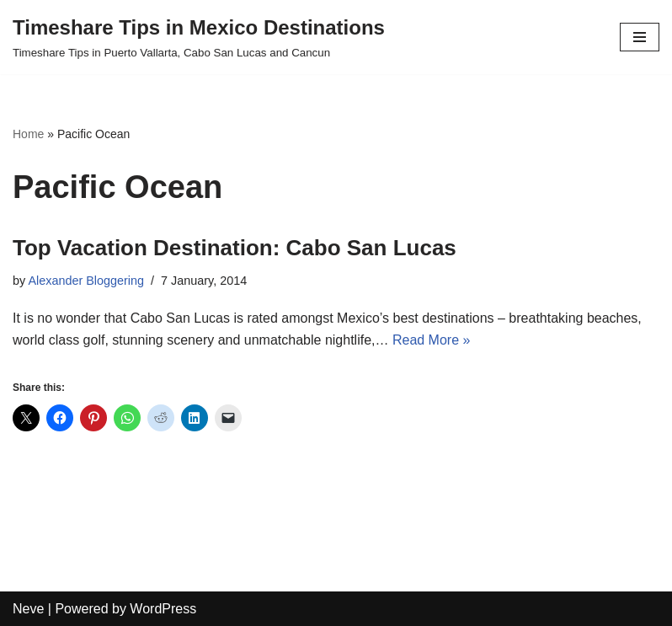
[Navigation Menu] (640, 37)
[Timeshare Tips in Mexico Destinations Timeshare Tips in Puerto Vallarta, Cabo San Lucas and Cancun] (199, 37)
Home (28, 134)
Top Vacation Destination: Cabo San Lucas (235, 248)
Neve (28, 609)
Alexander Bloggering (86, 281)
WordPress (163, 609)
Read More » (432, 340)
